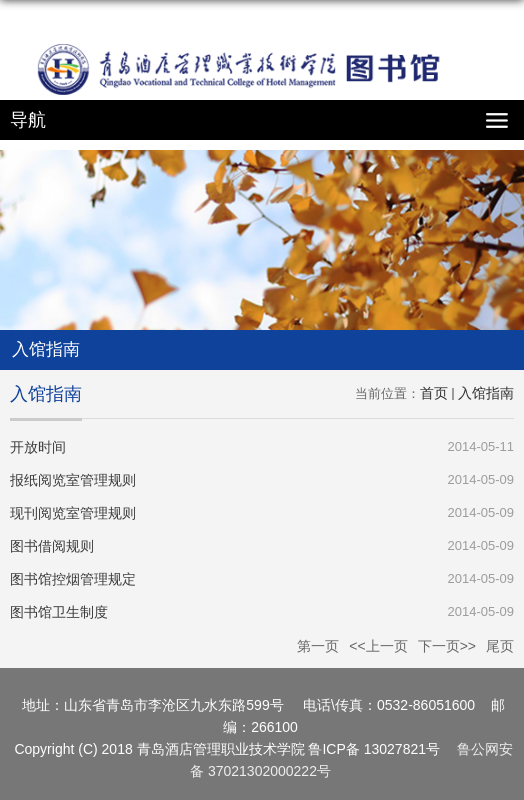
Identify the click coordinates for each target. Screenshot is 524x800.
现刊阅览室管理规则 (73, 513)
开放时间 (38, 447)
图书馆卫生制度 (59, 612)
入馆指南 (486, 393)
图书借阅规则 (52, 546)
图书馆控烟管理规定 (73, 579)
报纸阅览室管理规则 (73, 480)
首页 (434, 393)
